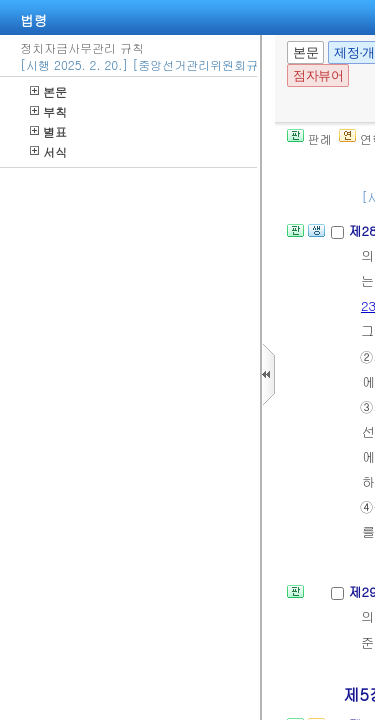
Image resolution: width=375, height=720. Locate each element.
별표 (48, 131)
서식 (48, 151)
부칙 (48, 111)
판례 (309, 138)
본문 (48, 91)
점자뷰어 (318, 75)
